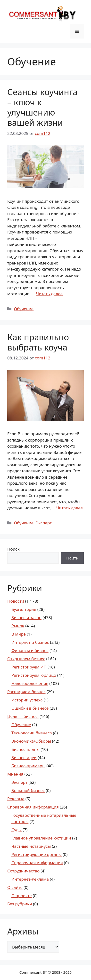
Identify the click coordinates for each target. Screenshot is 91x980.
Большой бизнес (28, 790)
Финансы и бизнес (30, 650)
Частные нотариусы (31, 846)
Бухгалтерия (24, 609)
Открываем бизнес (26, 659)
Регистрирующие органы (37, 854)
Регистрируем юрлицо (34, 675)
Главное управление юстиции (41, 838)
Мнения (15, 774)
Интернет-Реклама (30, 879)
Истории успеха (27, 700)
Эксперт (44, 523)
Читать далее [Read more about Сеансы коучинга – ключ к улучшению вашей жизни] (49, 294)
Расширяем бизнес (26, 692)
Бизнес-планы (25, 749)
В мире (19, 634)
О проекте (22, 896)
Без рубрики (20, 904)
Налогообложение (30, 683)
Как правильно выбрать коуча (38, 342)
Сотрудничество (23, 871)
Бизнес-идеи (24, 758)
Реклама (16, 799)
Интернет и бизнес (30, 642)
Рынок (18, 626)
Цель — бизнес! (23, 716)
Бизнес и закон (26, 618)
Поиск (13, 549)
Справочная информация (33, 807)
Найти (72, 558)
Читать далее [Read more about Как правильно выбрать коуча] (70, 508)
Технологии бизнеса (32, 733)
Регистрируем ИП (29, 667)
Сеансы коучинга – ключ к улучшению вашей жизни (42, 107)
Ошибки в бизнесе (30, 708)
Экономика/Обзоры (31, 741)
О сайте (15, 887)
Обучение (24, 309)
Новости (16, 601)
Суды (17, 830)
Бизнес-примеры (28, 766)
